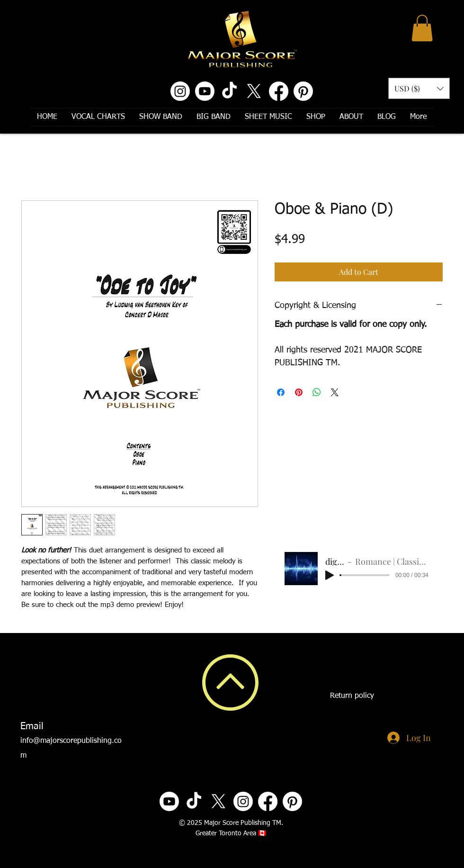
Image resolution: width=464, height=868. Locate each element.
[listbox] (419, 88)
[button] (422, 28)
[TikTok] (229, 91)
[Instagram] (180, 91)
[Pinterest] (303, 91)
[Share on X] (335, 392)
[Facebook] (279, 91)
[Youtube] (205, 91)
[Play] (330, 575)
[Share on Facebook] (281, 392)
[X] (254, 91)
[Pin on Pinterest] (299, 392)
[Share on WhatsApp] (317, 392)
